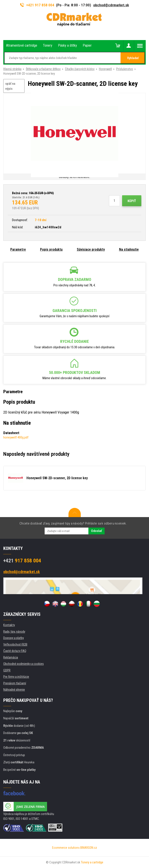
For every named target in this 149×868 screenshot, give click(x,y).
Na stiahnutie (129, 249)
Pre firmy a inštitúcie (16, 677)
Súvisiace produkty (91, 249)
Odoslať (96, 531)
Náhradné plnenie (14, 690)
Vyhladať (133, 58)
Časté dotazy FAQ (15, 651)
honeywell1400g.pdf (16, 437)
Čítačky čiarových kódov (80, 69)
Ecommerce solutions (66, 848)
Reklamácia (11, 657)
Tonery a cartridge (92, 862)
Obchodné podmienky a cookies (24, 664)
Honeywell (105, 69)
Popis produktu (51, 249)
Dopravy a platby (14, 638)
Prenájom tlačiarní (15, 683)
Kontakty (9, 625)
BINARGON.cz (89, 848)
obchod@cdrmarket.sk (111, 5)
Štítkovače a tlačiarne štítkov (43, 69)
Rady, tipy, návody (14, 632)
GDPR (7, 670)
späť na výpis (10, 86)
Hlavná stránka (12, 69)
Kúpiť (132, 201)
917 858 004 (22, 561)
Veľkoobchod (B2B (15, 644)
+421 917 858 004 (37, 5)
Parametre (18, 249)
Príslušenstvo (125, 69)
